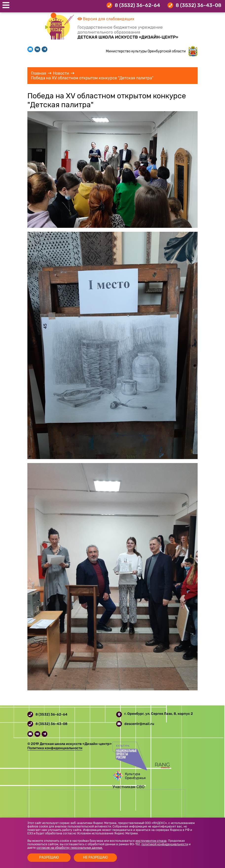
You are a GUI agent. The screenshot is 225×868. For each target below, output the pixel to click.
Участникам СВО (129, 787)
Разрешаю (49, 857)
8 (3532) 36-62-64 (137, 5)
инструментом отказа (151, 841)
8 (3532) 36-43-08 (198, 5)
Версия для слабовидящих (106, 19)
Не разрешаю (95, 857)
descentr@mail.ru (139, 724)
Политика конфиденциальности (55, 748)
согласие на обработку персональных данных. (70, 848)
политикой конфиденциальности (165, 844)
